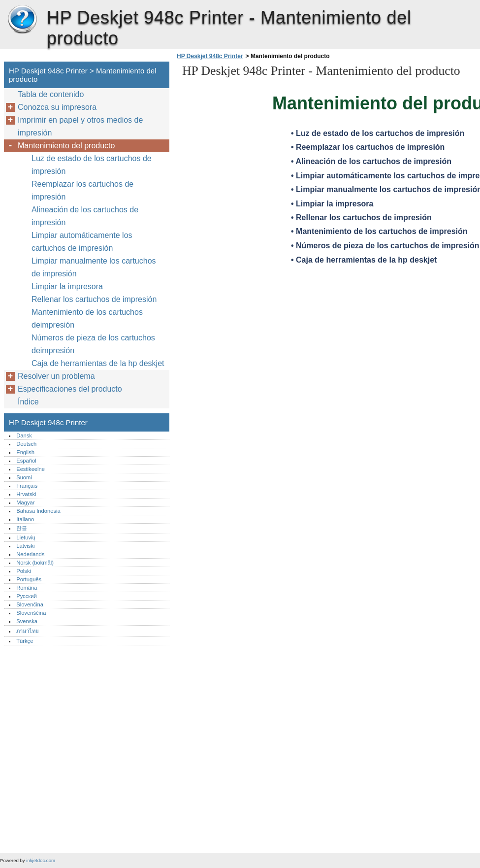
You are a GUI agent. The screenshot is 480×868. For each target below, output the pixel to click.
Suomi (24, 477)
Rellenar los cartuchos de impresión (94, 299)
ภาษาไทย (28, 631)
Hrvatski (26, 494)
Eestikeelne (31, 469)
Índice (28, 402)
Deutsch (26, 444)
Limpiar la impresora (67, 286)
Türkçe (25, 641)
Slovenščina (31, 613)
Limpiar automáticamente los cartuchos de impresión (82, 242)
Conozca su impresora (57, 107)
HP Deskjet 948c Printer (22, 20)
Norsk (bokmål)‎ (35, 563)
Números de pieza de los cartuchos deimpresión (93, 344)
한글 (22, 528)
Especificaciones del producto (70, 389)
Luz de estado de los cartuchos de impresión (92, 165)
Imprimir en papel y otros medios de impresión (80, 126)
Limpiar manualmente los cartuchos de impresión (94, 267)
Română (27, 588)
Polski (24, 571)
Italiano (25, 519)
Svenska (27, 621)
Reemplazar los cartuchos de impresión (82, 190)
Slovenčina (30, 604)
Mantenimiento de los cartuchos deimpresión (87, 318)
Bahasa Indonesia (38, 511)
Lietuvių (26, 537)
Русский (27, 596)
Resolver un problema (56, 376)
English (25, 452)
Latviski (25, 546)
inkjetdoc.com (41, 860)
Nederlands (30, 554)
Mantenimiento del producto (66, 146)
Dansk (24, 435)
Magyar (25, 502)
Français (27, 486)
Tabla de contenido (51, 94)
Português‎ (29, 579)
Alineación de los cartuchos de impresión (85, 216)
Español (26, 461)
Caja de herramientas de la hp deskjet (98, 363)
